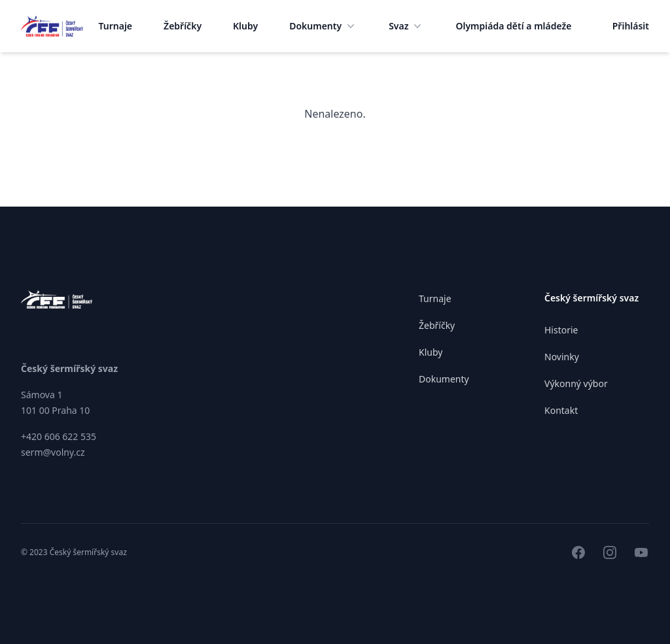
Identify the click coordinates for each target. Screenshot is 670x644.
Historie (561, 330)
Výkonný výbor (576, 383)
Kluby (245, 26)
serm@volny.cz (53, 452)
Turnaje (116, 26)
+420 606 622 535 (59, 436)
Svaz (406, 26)
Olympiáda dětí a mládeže (513, 26)
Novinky (562, 357)
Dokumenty (323, 26)
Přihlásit (631, 26)
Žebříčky (183, 26)
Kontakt (561, 410)
